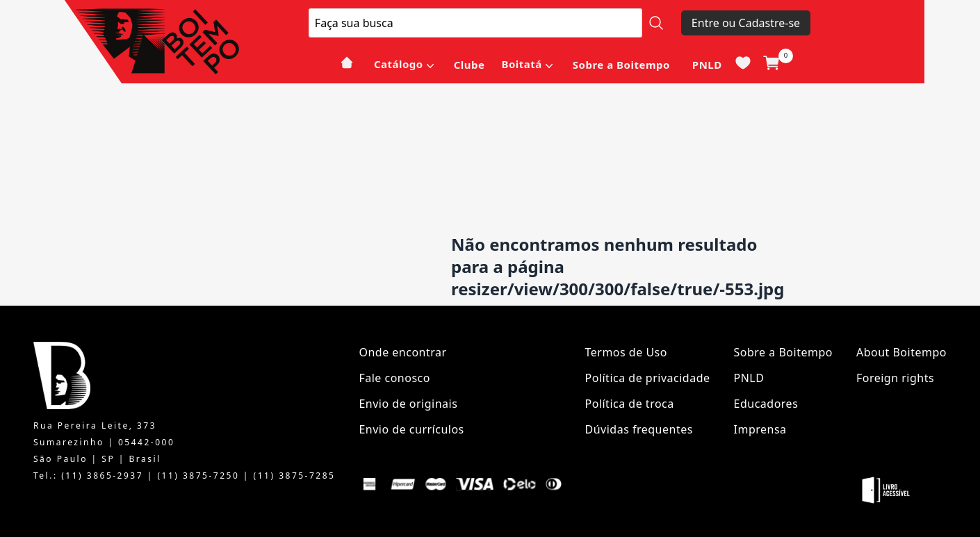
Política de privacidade (648, 378)
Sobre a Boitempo (621, 65)
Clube (469, 65)
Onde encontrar (402, 352)
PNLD (707, 65)
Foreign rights (895, 378)
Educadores (766, 404)
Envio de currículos (411, 429)
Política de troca (630, 404)
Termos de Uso (626, 352)
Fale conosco (394, 378)
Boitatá (521, 64)
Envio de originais (408, 404)
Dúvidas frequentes (639, 429)
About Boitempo (901, 352)
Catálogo (399, 64)
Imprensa (760, 429)
